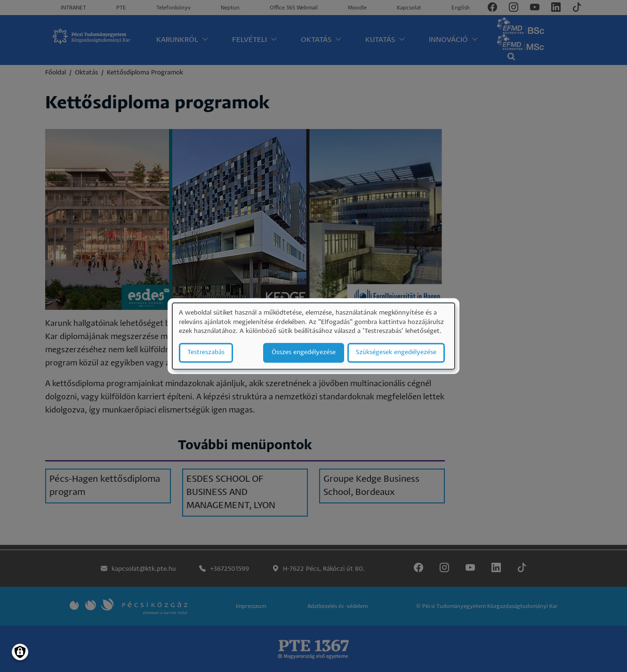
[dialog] (313, 336)
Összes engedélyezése (304, 352)
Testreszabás (206, 352)
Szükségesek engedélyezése (396, 352)
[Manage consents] (20, 652)
